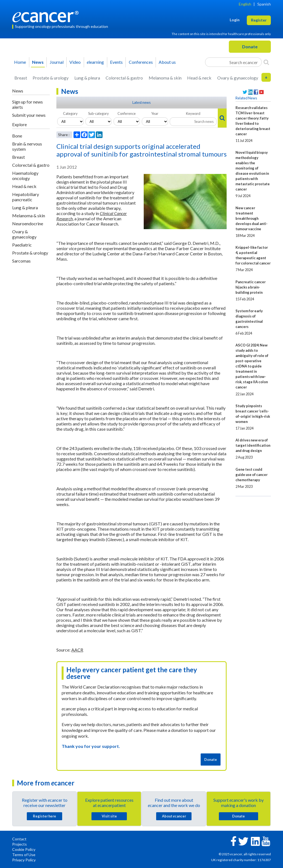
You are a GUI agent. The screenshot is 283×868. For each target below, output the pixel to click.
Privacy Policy (24, 860)
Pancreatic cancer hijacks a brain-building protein (251, 287)
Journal (57, 62)
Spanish (264, 4)
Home (20, 62)
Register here (44, 816)
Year (155, 113)
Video (75, 62)
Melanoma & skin (165, 78)
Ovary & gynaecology (238, 78)
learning (95, 62)
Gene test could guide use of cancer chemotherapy (251, 475)
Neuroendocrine (28, 223)
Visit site (109, 816)
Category (70, 113)
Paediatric (22, 245)
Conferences (141, 62)
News (38, 62)
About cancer (174, 816)
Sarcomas (21, 261)
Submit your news (29, 115)
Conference (127, 113)
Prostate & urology (51, 78)
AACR (77, 650)
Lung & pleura (87, 78)
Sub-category (99, 113)
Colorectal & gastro (124, 78)
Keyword (193, 113)
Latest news (141, 102)
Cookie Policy (24, 849)
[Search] (266, 62)
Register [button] (259, 20)
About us (167, 62)
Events (116, 62)
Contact (19, 839)
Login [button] (235, 20)
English (245, 4)
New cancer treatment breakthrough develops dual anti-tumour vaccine (251, 218)
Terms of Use (24, 855)
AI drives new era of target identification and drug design (253, 445)
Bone (17, 136)
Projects (19, 844)
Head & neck (199, 78)
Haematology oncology (25, 176)
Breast (21, 78)
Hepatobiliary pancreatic (26, 197)
